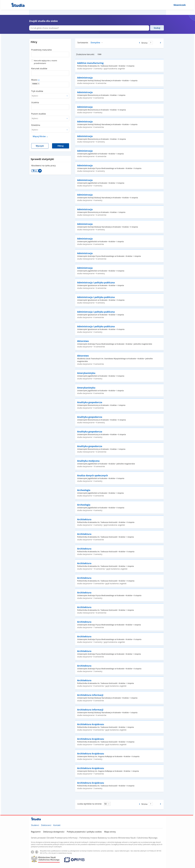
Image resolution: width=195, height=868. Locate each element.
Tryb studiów (37, 91)
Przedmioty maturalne (41, 50)
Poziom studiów (39, 114)
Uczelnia (35, 102)
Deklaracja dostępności (54, 832)
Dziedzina (36, 125)
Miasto (34, 80)
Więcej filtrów (39, 136)
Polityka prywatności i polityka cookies (84, 832)
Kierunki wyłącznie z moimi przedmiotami (46, 62)
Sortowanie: (83, 43)
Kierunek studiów (39, 69)
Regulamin (36, 832)
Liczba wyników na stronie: (90, 804)
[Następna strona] (161, 43)
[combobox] (50, 54)
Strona (144, 43)
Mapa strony (110, 832)
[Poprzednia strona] (139, 43)
